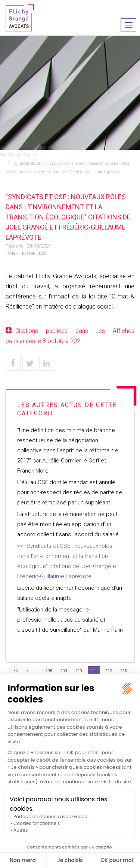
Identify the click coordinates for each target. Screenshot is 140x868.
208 (49, 671)
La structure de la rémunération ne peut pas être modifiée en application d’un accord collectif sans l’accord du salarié (68, 524)
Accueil (30, 155)
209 (64, 671)
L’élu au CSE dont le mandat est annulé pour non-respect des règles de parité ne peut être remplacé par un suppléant (70, 492)
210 (79, 671)
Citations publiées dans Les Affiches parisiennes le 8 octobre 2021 (70, 336)
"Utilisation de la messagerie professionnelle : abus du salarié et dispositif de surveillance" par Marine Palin (70, 620)
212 (109, 671)
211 (94, 671)
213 (124, 671)
